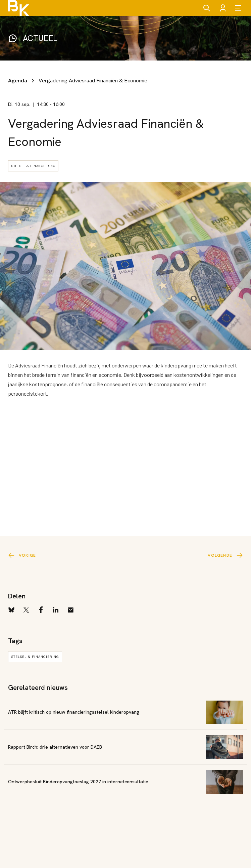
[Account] (223, 8)
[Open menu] (239, 8)
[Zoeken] (207, 8)
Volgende (225, 555)
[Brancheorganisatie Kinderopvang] (19, 8)
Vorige (22, 555)
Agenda (18, 81)
